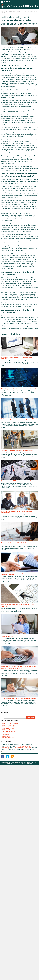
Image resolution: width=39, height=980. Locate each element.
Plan (9, 763)
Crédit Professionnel (9, 733)
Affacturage (6, 735)
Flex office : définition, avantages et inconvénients (17, 451)
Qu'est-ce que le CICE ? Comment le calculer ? (16, 481)
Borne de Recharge (8, 738)
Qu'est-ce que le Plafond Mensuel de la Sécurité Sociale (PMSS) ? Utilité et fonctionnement (19, 667)
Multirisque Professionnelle (11, 730)
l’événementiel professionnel (23, 748)
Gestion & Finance (32, 12)
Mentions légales (15, 763)
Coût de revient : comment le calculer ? (13, 543)
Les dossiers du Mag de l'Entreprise (17, 12)
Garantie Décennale (9, 727)
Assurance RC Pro (8, 728)
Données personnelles (26, 763)
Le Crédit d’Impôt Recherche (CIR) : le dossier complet (18, 698)
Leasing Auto (6, 736)
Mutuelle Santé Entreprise (10, 724)
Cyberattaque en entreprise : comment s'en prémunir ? (18, 389)
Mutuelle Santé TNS (9, 725)
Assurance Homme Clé (9, 731)
